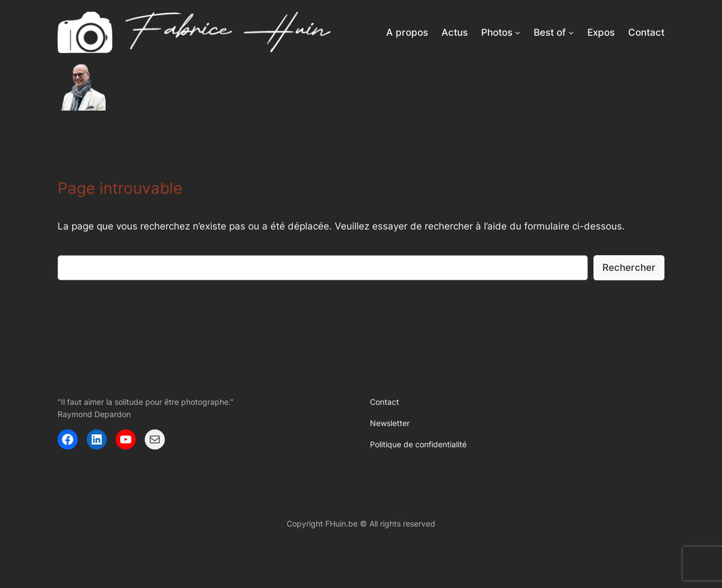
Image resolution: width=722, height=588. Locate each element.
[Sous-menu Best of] (571, 32)
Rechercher (629, 267)
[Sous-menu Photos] (517, 32)
